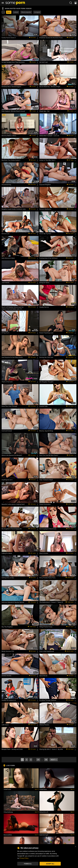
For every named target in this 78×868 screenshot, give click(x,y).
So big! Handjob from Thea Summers (13, 62)
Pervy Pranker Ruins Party (47, 578)
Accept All (50, 864)
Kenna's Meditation (45, 209)
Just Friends (5, 283)
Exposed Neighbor (45, 185)
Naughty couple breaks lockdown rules (14, 209)
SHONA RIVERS (6, 676)
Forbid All (28, 864)
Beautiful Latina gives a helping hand (13, 504)
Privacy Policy (24, 858)
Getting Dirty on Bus (8, 578)
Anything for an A (7, 480)
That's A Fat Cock (7, 382)
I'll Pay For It (5, 333)
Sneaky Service (44, 307)
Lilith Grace (5, 725)
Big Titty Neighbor (7, 627)
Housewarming (6, 185)
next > (54, 760)
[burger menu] (3, 3)
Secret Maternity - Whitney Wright (50, 87)
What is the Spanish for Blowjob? (12, 455)
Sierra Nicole (43, 676)
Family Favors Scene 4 (9, 38)
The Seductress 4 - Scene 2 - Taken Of (51, 602)
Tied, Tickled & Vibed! (46, 480)
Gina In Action (44, 553)
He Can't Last (44, 62)
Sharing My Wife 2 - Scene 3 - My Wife (51, 749)
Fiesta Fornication (45, 504)
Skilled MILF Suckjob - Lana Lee (49, 136)
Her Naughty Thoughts (46, 382)
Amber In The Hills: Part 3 (47, 160)
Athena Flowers (44, 725)
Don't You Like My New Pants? (49, 455)
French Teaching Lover (46, 333)
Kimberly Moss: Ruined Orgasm (11, 87)
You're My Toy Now (45, 234)
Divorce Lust (5, 234)
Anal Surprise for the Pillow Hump (12, 357)
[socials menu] (76, 3)
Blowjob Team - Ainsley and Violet (12, 749)
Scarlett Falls (43, 406)
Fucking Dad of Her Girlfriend (48, 258)
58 (46, 760)
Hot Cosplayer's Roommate (48, 529)
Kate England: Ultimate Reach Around (13, 111)
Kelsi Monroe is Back (8, 258)
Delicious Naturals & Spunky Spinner (13, 602)
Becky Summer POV (8, 651)
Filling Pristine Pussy (46, 627)
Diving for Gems (44, 283)
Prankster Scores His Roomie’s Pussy (51, 38)
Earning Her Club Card (46, 357)
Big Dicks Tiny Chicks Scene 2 (11, 160)
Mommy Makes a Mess (9, 136)
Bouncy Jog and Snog (46, 431)
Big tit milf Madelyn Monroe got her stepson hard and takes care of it (13, 308)
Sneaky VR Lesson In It (9, 700)
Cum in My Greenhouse (47, 651)
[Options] (37, 38)
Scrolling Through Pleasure (48, 700)
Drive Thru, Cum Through (9, 406)
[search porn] (71, 3)
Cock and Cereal (7, 431)
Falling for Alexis (7, 553)
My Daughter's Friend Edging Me (12, 529)
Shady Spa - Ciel (44, 111)
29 (38, 760)
